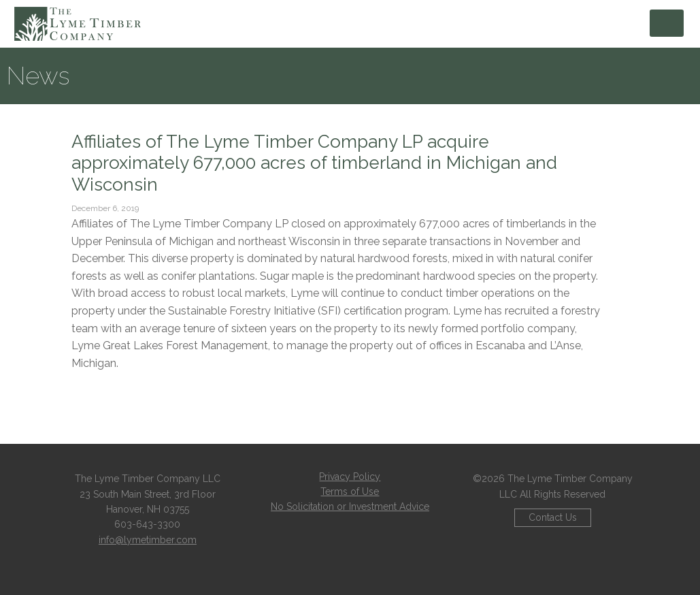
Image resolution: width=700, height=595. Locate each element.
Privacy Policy (350, 477)
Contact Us (553, 517)
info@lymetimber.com (148, 540)
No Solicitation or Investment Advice (350, 506)
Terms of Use (350, 492)
